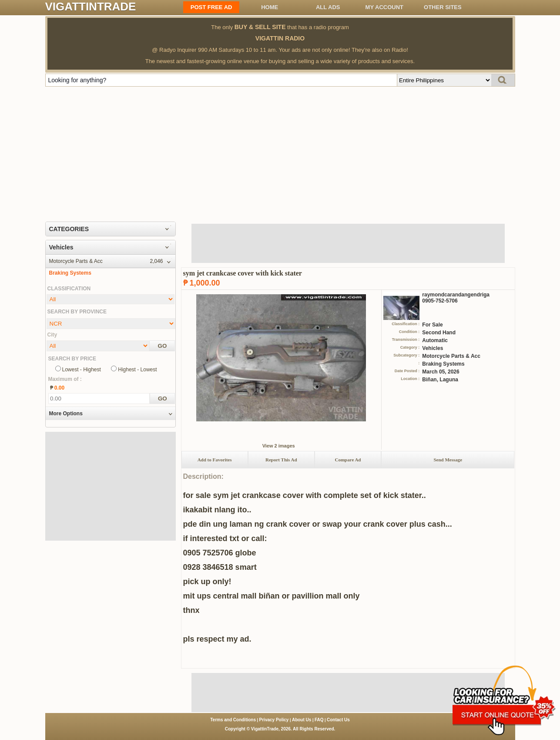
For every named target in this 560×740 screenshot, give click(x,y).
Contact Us (338, 720)
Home (270, 7)
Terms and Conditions (233, 720)
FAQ (319, 720)
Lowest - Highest (82, 370)
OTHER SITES (443, 7)
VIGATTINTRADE (91, 7)
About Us (302, 720)
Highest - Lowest (137, 370)
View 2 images (279, 446)
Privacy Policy (274, 720)
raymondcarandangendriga (456, 295)
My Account (384, 7)
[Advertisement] (280, 152)
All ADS (328, 7)
